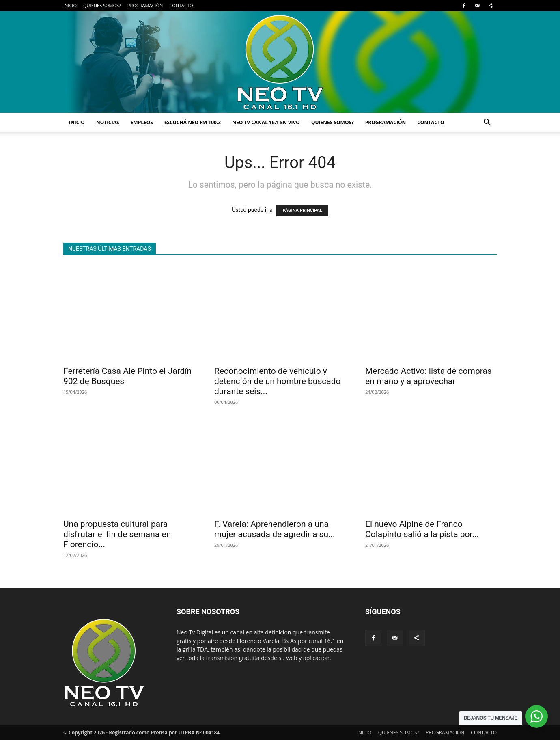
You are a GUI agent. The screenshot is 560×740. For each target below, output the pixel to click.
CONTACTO (181, 5)
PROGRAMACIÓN (145, 5)
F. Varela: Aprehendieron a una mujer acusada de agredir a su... (275, 529)
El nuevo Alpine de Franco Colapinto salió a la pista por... (422, 529)
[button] (487, 123)
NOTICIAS (108, 122)
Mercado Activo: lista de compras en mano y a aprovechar (429, 376)
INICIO (70, 5)
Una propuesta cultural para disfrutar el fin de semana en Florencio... (117, 534)
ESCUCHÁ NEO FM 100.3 (193, 122)
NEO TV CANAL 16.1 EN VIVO (266, 122)
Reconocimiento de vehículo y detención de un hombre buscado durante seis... (278, 381)
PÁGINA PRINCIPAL (302, 210)
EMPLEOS (142, 122)
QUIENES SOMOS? (102, 5)
